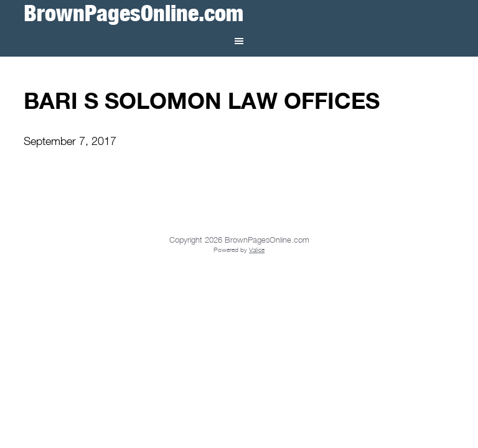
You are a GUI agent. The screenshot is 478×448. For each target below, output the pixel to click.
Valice (257, 250)
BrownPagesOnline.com (134, 13)
